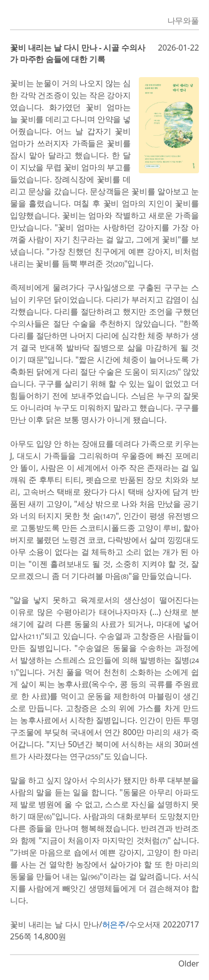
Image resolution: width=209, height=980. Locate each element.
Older (189, 963)
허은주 (114, 924)
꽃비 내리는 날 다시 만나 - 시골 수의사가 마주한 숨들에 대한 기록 (77, 53)
